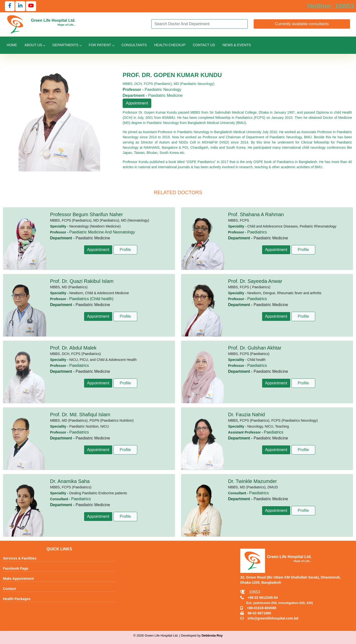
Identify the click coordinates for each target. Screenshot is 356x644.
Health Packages (17, 599)
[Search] (200, 24)
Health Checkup (170, 45)
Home (12, 45)
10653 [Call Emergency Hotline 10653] (250, 592)
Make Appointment (18, 579)
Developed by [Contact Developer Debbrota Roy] (202, 635)
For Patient (101, 45)
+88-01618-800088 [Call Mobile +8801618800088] (258, 608)
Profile (125, 250)
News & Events (237, 45)
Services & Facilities (20, 558)
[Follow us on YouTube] (31, 6)
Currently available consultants (302, 24)
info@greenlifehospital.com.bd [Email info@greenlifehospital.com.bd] (269, 618)
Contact (9, 589)
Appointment (137, 103)
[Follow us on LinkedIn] (20, 6)
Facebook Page (16, 568)
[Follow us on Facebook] (10, 6)
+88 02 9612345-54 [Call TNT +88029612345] (259, 598)
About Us (35, 45)
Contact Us (204, 45)
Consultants (134, 45)
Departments (67, 45)
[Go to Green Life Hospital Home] (15, 24)
